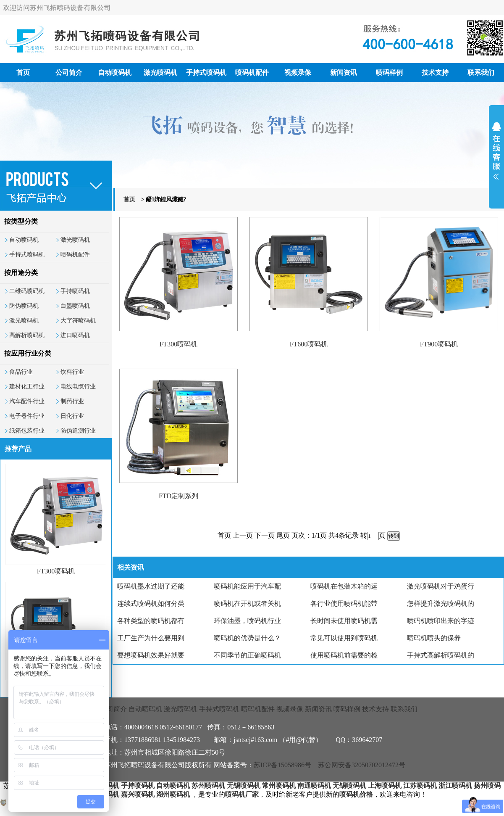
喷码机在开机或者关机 (247, 603)
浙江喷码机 (455, 786)
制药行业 (72, 401)
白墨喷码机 (75, 306)
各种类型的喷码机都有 (151, 621)
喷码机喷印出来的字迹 (441, 621)
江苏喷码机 (420, 786)
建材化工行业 (27, 387)
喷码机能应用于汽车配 (247, 586)
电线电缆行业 (78, 387)
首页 (23, 73)
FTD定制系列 (178, 496)
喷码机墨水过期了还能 (151, 586)
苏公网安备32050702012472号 (362, 765)
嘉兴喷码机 (138, 794)
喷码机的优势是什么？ (247, 638)
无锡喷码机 (244, 786)
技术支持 (435, 73)
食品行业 (21, 372)
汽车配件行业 (27, 401)
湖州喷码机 (173, 794)
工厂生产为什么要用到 (151, 638)
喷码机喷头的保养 (434, 638)
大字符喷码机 (78, 321)
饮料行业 (72, 372)
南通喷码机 (314, 786)
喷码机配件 (252, 73)
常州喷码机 (279, 786)
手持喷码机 (75, 291)
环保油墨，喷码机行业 (247, 621)
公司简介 (69, 73)
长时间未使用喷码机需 (344, 621)
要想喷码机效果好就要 (151, 655)
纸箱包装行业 (27, 431)
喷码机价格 (356, 794)
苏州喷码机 (208, 786)
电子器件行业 (27, 416)
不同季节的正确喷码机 (247, 655)
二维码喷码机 (27, 291)
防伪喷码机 (24, 306)
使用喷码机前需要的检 (344, 655)
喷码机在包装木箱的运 (344, 586)
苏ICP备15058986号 (282, 765)
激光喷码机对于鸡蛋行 (441, 586)
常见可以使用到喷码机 (344, 638)
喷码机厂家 (242, 794)
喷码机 (109, 786)
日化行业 (72, 416)
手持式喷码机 (206, 73)
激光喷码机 (160, 73)
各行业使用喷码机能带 (344, 603)
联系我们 (481, 73)
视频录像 (298, 73)
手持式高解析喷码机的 (441, 655)
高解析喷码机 (27, 335)
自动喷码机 (115, 73)
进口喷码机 (75, 335)
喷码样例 (389, 73)
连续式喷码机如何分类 (151, 603)
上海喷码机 (385, 786)
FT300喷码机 (56, 571)
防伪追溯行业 (78, 431)
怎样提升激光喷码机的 (441, 603)
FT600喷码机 (309, 344)
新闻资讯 (344, 73)
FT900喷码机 (439, 344)
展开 (496, 156)
